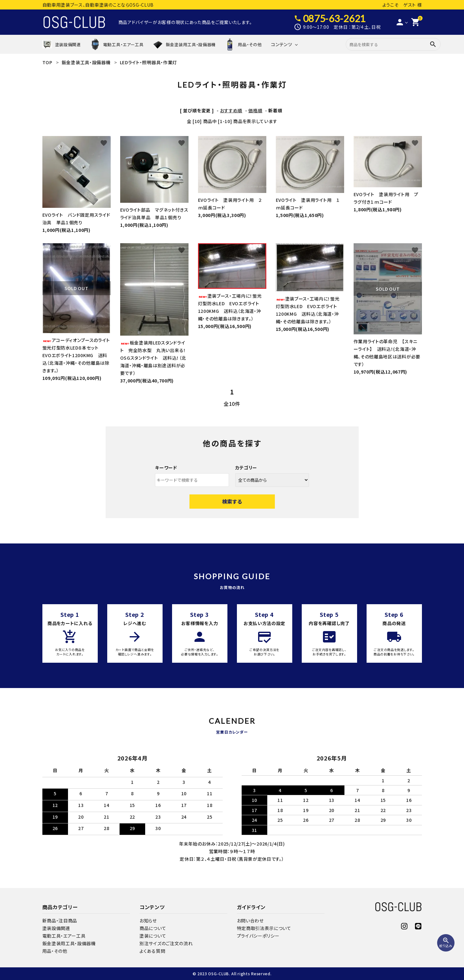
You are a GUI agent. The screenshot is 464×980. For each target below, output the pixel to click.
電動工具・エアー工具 (64, 936)
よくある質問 (152, 951)
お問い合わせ (250, 921)
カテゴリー (246, 468)
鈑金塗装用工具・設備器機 (69, 943)
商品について (153, 928)
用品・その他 (55, 951)
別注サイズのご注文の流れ (166, 943)
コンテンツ (282, 44)
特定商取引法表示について (264, 928)
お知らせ (148, 921)
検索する (232, 501)
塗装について (153, 936)
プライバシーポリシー (258, 936)
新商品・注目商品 (60, 921)
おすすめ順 (231, 110)
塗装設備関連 (56, 928)
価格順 (255, 110)
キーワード (166, 468)
